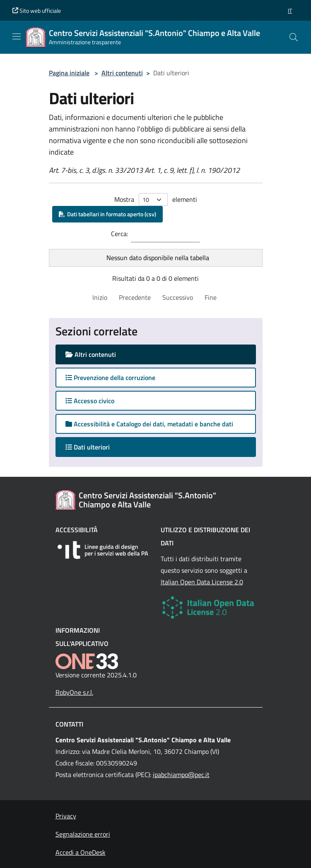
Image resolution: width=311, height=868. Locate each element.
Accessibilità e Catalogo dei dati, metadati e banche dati (149, 424)
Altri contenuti (122, 73)
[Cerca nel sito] (294, 37)
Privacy (66, 816)
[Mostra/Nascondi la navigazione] (17, 36)
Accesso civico (90, 401)
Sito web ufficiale (37, 11)
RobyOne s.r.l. (74, 692)
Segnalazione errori (83, 834)
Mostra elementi (156, 200)
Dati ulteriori (96, 447)
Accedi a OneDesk (81, 852)
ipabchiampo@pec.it (181, 775)
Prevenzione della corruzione (110, 378)
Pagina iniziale (69, 73)
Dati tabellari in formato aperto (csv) (107, 214)
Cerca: (119, 234)
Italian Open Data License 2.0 (202, 582)
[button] (290, 11)
